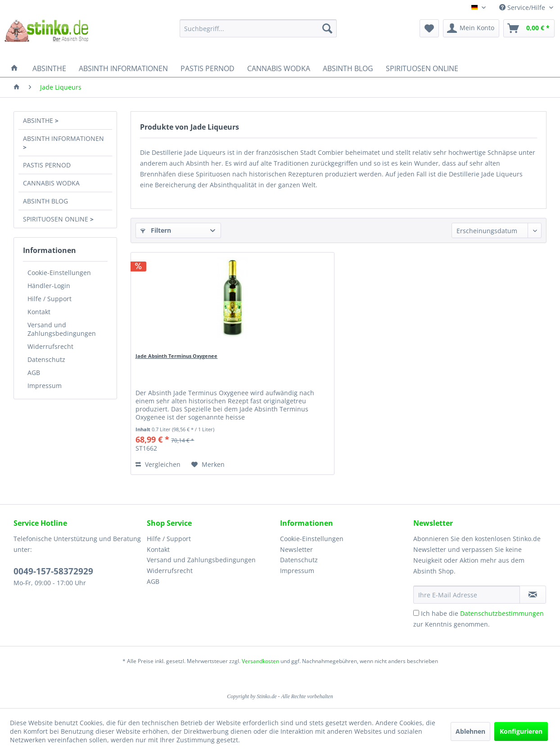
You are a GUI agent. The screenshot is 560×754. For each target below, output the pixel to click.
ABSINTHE (39, 120)
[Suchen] (327, 28)
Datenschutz (46, 359)
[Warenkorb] (529, 28)
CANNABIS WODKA (51, 183)
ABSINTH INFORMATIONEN (63, 138)
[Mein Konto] (471, 28)
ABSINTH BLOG (45, 201)
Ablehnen (470, 731)
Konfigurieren (521, 731)
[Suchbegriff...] (258, 28)
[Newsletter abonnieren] (533, 595)
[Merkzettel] (429, 28)
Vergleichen (158, 464)
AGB (34, 372)
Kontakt (39, 312)
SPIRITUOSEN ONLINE (56, 219)
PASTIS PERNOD (47, 165)
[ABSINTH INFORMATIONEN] (123, 68)
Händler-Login (49, 286)
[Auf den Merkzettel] (208, 465)
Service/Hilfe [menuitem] (523, 7)
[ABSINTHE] (49, 68)
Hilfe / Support (50, 299)
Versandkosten (260, 661)
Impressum (45, 386)
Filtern (156, 230)
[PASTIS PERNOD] (208, 68)
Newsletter (296, 549)
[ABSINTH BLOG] (348, 68)
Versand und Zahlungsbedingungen (62, 329)
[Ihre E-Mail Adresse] (467, 595)
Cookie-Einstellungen (59, 273)
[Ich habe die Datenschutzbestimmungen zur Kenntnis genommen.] (416, 613)
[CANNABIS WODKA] (279, 68)
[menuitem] (258, 28)
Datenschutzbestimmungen (502, 613)
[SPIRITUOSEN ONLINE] (422, 68)
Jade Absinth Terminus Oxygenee (176, 356)
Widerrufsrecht (50, 346)
